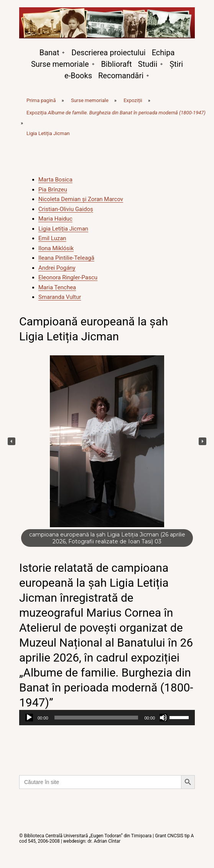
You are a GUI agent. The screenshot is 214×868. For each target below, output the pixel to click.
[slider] (96, 718)
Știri (176, 64)
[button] (12, 441)
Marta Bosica (55, 180)
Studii (148, 64)
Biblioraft (116, 64)
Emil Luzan (52, 238)
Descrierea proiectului (108, 53)
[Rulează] (29, 718)
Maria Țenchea (57, 287)
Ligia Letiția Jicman (63, 229)
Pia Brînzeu (53, 190)
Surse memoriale (60, 64)
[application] (107, 718)
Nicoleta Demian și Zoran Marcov (81, 199)
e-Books (78, 76)
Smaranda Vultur (60, 297)
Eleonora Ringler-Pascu (68, 277)
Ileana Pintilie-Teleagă (66, 258)
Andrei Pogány (57, 268)
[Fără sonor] (163, 718)
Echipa (163, 53)
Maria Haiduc (55, 219)
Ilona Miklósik (56, 248)
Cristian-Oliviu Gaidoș (66, 209)
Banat (49, 53)
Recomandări (121, 76)
